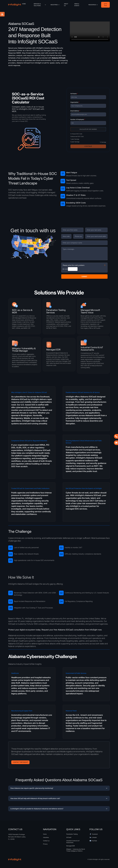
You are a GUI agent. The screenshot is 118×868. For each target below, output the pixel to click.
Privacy (45, 844)
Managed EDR (71, 846)
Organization (75, 102)
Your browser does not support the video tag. (90, 31)
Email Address (75, 111)
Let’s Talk (105, 5)
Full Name (74, 94)
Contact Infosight (20, 762)
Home (24, 4)
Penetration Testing (72, 834)
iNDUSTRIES (55, 5)
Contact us (46, 841)
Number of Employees (78, 119)
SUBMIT (84, 277)
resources (93, 5)
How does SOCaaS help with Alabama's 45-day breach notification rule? (59, 798)
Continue (88, 146)
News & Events (77, 5)
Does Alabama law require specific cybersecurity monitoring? (59, 788)
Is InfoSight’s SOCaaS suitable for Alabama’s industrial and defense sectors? (59, 809)
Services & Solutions (40, 5)
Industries (46, 837)
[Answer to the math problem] (73, 269)
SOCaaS (69, 837)
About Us (66, 5)
